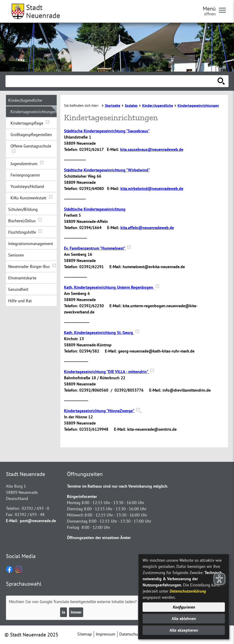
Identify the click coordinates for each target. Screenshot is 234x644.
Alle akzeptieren (184, 630)
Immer (76, 612)
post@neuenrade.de (38, 521)
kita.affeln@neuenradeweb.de (147, 228)
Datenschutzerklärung (188, 591)
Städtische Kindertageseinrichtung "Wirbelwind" (107, 170)
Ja (63, 612)
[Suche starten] (221, 81)
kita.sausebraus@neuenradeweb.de (152, 149)
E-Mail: (12, 521)
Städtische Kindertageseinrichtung (95, 209)
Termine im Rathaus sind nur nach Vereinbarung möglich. (118, 486)
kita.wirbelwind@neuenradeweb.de (152, 188)
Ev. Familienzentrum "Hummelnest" (98, 248)
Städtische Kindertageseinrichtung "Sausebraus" (107, 131)
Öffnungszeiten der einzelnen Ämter (99, 538)
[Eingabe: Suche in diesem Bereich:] (112, 81)
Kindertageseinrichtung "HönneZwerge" (103, 411)
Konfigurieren (184, 607)
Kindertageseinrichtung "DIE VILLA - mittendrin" (109, 372)
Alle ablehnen (184, 619)
